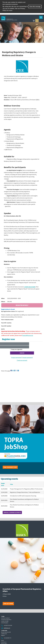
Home (3, 640)
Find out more (8, 604)
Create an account (22, 360)
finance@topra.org (28, 335)
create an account (30, 287)
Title (11, 484)
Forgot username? (16, 357)
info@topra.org (7, 628)
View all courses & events (12, 512)
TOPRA (17, 21)
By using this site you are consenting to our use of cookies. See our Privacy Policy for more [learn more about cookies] (15, 8)
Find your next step (10, 467)
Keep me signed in (17, 349)
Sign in (37, 21)
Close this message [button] (35, 7)
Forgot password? (28, 357)
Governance (4, 642)
